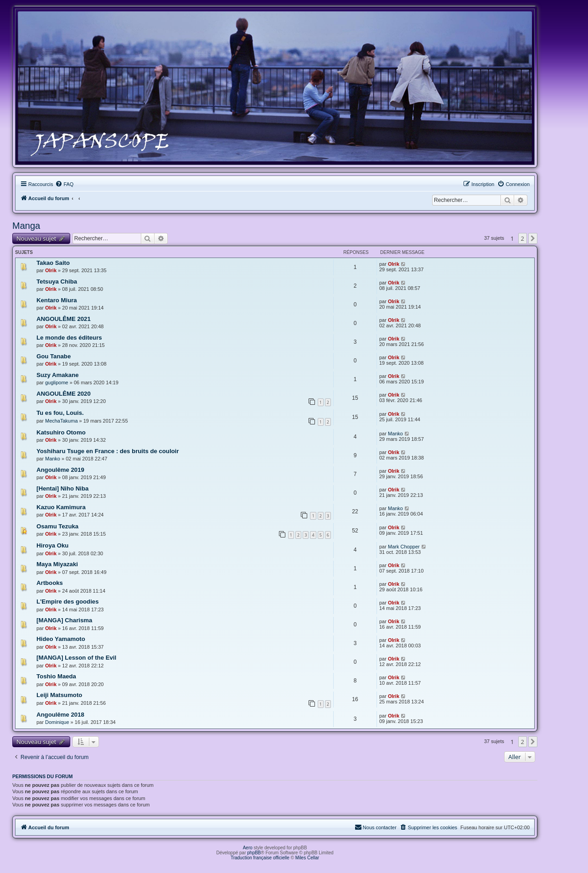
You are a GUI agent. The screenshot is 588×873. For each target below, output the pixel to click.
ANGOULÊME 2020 (64, 394)
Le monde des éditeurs (69, 338)
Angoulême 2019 (60, 470)
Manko (395, 434)
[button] (533, 238)
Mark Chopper (404, 547)
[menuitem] (64, 184)
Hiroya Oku (52, 545)
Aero (248, 848)
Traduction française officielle (260, 858)
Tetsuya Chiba (57, 282)
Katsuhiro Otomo (61, 432)
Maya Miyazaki (57, 564)
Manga (26, 226)
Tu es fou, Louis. (60, 413)
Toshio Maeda (56, 676)
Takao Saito (53, 263)
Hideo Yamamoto (61, 639)
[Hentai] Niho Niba (62, 488)
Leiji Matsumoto (59, 695)
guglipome (57, 382)
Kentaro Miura (57, 300)
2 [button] (523, 238)
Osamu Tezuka (57, 526)
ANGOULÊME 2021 (64, 319)
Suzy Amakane (58, 375)
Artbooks (50, 583)
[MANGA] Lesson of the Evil (76, 658)
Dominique (57, 722)
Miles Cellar (307, 858)
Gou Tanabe (54, 356)
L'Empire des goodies (68, 602)
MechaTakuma (62, 421)
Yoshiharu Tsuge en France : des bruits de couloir (108, 451)
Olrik (51, 270)
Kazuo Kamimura (61, 507)
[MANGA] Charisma (64, 620)
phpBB (254, 853)
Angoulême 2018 (60, 715)
